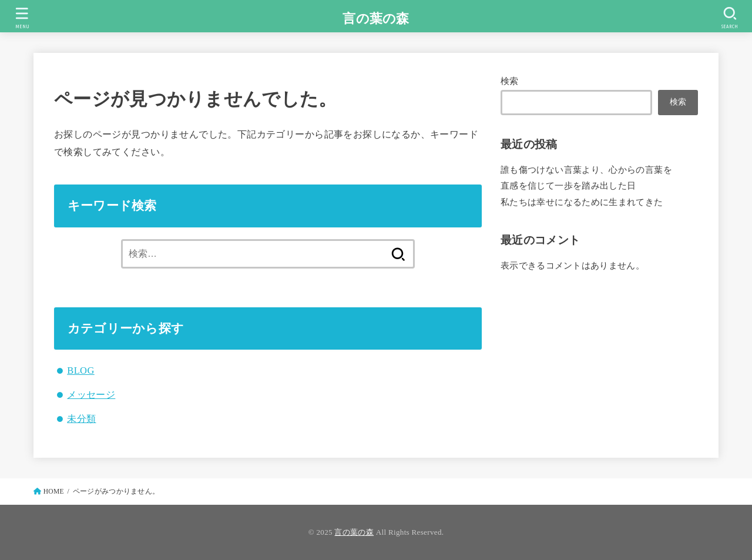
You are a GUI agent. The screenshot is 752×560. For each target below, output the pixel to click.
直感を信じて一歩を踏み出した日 (568, 186)
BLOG (80, 370)
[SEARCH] (730, 18)
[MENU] (22, 18)
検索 (510, 81)
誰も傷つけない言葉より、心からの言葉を (586, 170)
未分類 (81, 419)
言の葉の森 (376, 19)
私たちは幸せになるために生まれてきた (582, 202)
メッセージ (91, 395)
